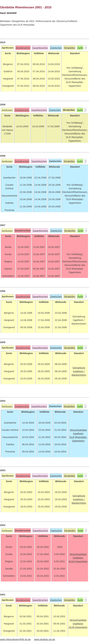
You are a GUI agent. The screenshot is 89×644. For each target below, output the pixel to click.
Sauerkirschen (40, 48)
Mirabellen (70, 48)
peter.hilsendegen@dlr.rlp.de (15, 639)
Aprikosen (7, 110)
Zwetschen (56, 48)
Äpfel (80, 48)
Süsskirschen (23, 48)
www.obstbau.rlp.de (44, 639)
